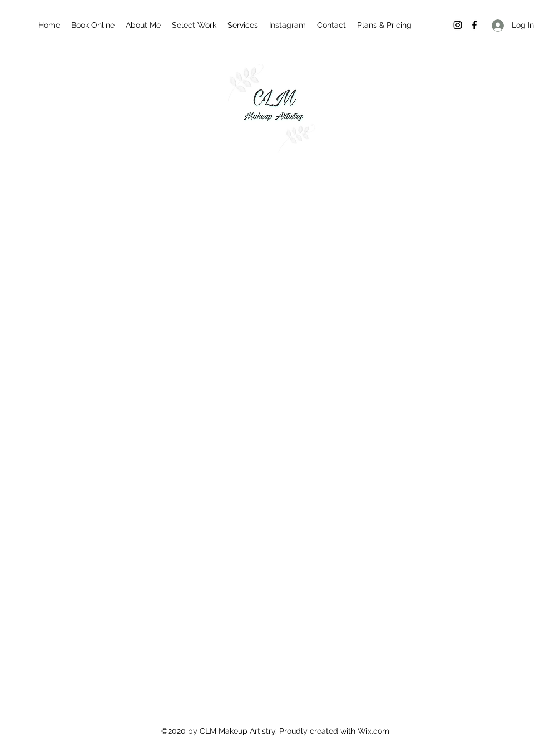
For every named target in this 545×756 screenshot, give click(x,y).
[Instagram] (458, 25)
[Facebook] (474, 25)
